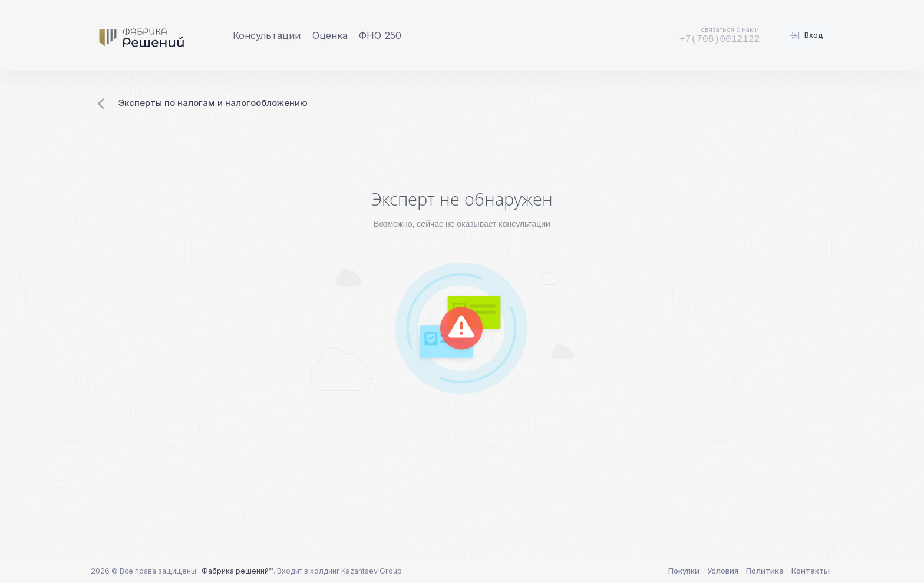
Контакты (811, 571)
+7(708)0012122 (720, 39)
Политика (765, 571)
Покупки (684, 571)
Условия (723, 571)
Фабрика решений (235, 571)
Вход (806, 36)
